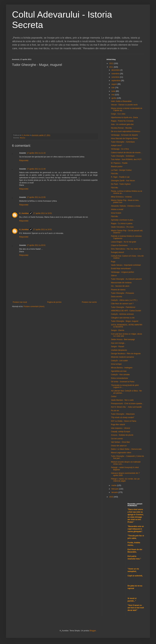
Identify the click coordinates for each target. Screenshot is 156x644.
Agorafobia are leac (119, 371)
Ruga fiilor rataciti (118, 425)
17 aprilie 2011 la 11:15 (36, 153)
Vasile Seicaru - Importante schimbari (126, 265)
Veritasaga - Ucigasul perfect (122, 272)
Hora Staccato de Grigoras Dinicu (124, 138)
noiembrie (116, 74)
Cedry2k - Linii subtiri (119, 361)
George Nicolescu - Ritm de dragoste (126, 354)
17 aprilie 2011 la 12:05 (36, 197)
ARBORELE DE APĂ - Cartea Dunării (126, 311)
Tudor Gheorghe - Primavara (122, 293)
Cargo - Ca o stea (118, 114)
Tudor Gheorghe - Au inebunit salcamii (126, 279)
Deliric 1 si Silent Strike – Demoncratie (126, 449)
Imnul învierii (116, 213)
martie (114, 485)
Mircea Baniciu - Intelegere (122, 368)
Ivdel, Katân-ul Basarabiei (121, 101)
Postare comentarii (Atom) (34, 306)
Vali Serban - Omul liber (121, 442)
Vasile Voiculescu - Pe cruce (122, 227)
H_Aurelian (24, 213)
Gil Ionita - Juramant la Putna (123, 382)
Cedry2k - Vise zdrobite (120, 375)
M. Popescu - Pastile (119, 163)
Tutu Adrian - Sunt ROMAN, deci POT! (126, 159)
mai (113, 95)
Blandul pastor (117, 167)
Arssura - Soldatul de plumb (122, 435)
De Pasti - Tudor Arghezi (121, 184)
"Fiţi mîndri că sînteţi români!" (123, 417)
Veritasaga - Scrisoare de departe (124, 135)
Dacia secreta (116, 297)
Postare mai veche (89, 302)
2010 (112, 497)
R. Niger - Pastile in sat (120, 177)
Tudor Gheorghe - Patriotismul (123, 307)
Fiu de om (115, 411)
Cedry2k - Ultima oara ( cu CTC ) (124, 300)
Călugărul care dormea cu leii (123, 318)
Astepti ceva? (116, 146)
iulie (113, 88)
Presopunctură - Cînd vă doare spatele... (127, 404)
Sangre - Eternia (118, 330)
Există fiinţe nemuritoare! (121, 269)
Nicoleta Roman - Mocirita (121, 128)
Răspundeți (24, 161)
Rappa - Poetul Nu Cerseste (122, 121)
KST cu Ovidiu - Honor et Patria (124, 421)
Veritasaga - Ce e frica (120, 149)
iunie (114, 91)
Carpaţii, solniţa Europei (121, 432)
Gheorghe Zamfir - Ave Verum (123, 181)
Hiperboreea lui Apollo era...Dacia (124, 117)
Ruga (113, 262)
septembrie (116, 81)
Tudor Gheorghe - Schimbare (123, 156)
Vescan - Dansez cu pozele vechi (124, 105)
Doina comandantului (119, 378)
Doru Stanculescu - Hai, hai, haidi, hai (126, 249)
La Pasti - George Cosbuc (121, 170)
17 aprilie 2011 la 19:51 (43, 213)
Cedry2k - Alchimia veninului (122, 314)
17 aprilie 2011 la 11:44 (36, 169)
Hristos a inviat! (117, 209)
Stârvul (114, 276)
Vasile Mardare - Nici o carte (122, 400)
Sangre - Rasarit (118, 347)
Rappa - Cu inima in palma (122, 224)
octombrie (116, 77)
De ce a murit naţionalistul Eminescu (126, 131)
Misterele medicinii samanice (122, 357)
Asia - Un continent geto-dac (122, 124)
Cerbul (114, 396)
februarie (115, 489)
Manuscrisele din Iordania (121, 283)
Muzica (22, 138)
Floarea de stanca (118, 290)
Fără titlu (115, 174)
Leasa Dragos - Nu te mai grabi (124, 242)
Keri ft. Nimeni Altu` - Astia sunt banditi (126, 407)
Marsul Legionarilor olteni (121, 453)
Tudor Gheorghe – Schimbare (123, 142)
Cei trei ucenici (117, 439)
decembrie (116, 70)
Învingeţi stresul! (118, 252)
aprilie (114, 98)
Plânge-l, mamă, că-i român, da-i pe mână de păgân (125, 480)
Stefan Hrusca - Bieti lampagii (123, 339)
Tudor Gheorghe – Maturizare (123, 414)
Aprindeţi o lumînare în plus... (123, 220)
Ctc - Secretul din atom (120, 286)
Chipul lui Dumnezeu (119, 245)
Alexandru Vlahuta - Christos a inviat (126, 206)
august (114, 84)
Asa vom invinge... (118, 343)
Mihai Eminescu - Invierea (121, 197)
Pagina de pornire (54, 302)
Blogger (93, 631)
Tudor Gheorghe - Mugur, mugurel (125, 321)
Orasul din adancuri (119, 446)
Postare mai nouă (20, 302)
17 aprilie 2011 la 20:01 (36, 245)
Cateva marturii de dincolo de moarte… (127, 153)
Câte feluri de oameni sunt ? (122, 304)
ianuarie (115, 492)
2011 (112, 67)
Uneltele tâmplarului (119, 350)
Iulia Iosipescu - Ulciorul (121, 428)
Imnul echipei (116, 364)
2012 (112, 63)
